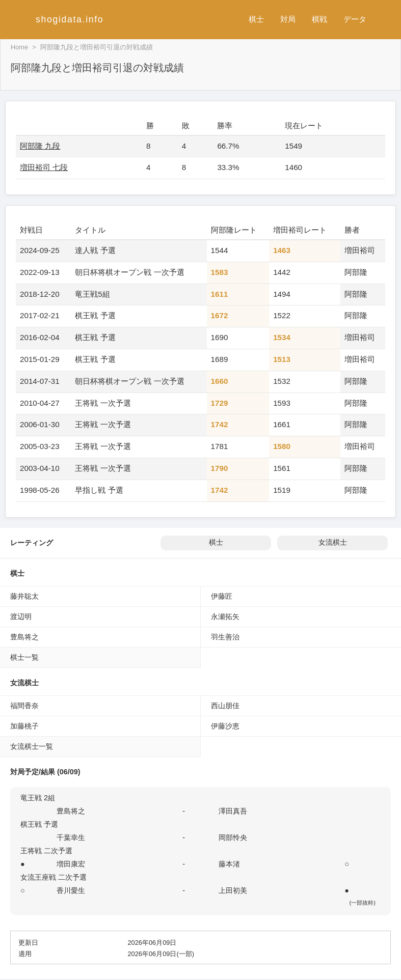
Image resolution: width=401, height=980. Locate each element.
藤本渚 (229, 864)
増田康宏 (71, 864)
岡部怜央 (233, 837)
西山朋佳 (225, 706)
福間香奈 (24, 706)
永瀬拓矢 (225, 617)
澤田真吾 (233, 811)
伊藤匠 (222, 596)
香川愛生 (71, 890)
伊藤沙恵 (225, 726)
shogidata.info (70, 19)
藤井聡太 (24, 596)
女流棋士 (333, 542)
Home (19, 47)
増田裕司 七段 (44, 167)
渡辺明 (21, 617)
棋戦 (319, 19)
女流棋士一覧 (32, 746)
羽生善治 (225, 637)
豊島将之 (24, 637)
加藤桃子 (24, 726)
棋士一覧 (24, 657)
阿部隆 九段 (40, 146)
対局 (288, 19)
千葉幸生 (71, 837)
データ (355, 19)
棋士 (256, 19)
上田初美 (233, 890)
